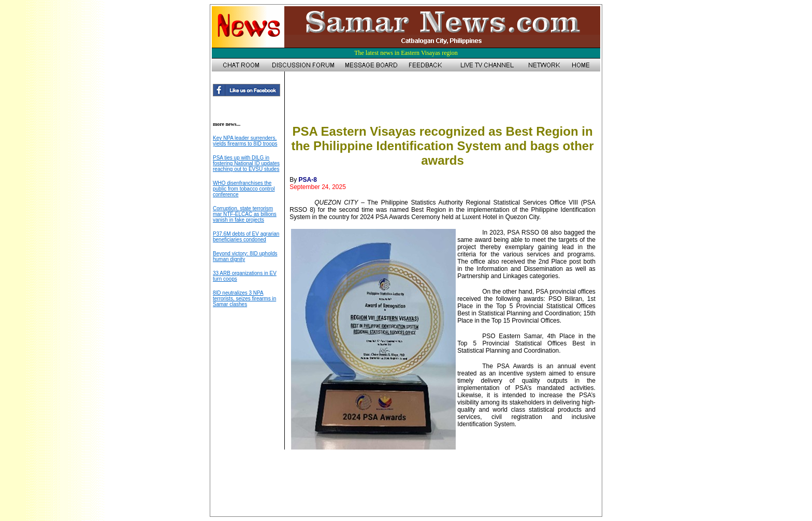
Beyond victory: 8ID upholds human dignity (245, 256)
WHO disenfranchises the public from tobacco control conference (244, 189)
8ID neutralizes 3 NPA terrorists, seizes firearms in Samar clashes (244, 299)
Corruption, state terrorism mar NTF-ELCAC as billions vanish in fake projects (245, 214)
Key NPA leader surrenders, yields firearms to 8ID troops (245, 141)
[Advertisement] (442, 100)
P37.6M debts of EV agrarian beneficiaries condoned (246, 237)
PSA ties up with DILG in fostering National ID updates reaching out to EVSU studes (246, 163)
